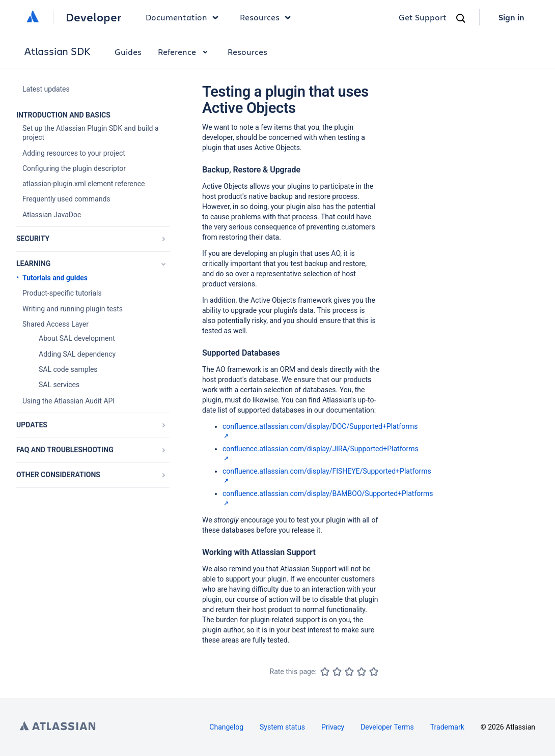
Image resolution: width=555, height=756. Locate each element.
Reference (185, 52)
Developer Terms (387, 727)
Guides (128, 52)
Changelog (226, 727)
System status (282, 727)
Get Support (423, 17)
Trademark (447, 727)
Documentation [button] (185, 17)
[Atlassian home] (33, 17)
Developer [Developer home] (93, 17)
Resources (247, 52)
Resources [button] (268, 17)
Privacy (333, 727)
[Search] (461, 18)
